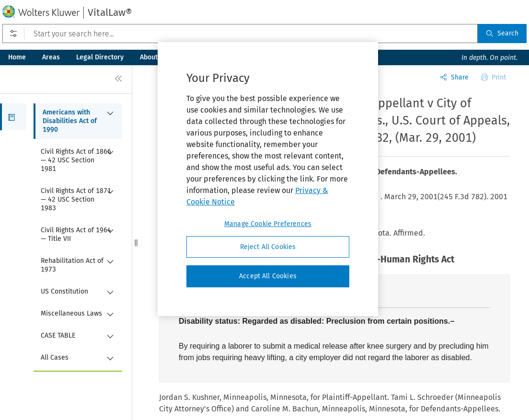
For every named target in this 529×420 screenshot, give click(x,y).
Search (502, 33)
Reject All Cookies (268, 247)
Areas (51, 57)
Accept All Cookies (268, 276)
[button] (13, 117)
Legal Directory (100, 57)
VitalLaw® (110, 12)
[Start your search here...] (240, 34)
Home (17, 57)
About (149, 57)
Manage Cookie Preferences (268, 224)
